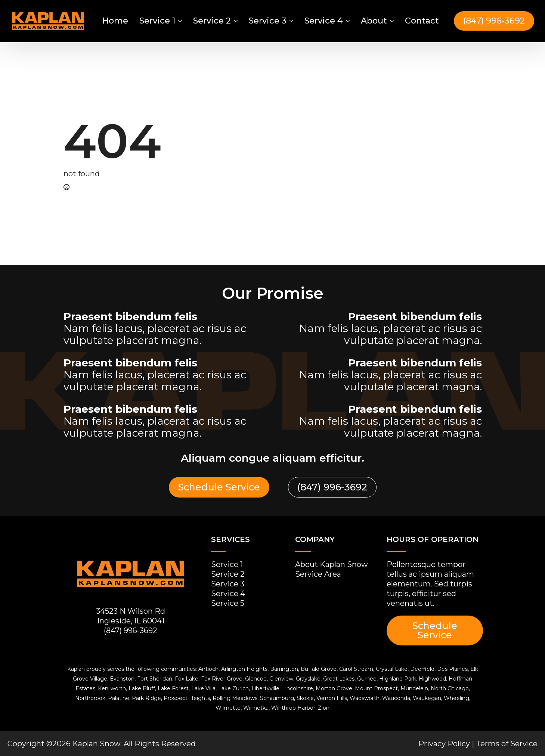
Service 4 (324, 21)
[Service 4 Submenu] (347, 21)
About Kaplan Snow (332, 564)
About (374, 21)
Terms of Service (507, 744)
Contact (422, 21)
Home (115, 21)
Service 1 (157, 21)
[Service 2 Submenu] (235, 21)
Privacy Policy (444, 744)
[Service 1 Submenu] (179, 21)
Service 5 (228, 603)
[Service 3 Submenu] (291, 21)
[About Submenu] (391, 21)
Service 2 (212, 21)
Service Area (318, 574)
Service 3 (268, 21)
